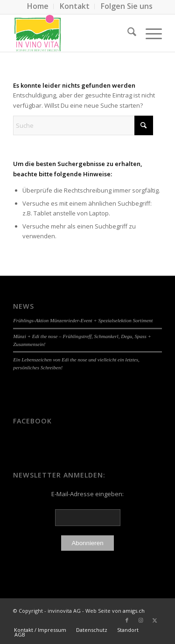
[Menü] (149, 33)
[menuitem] (38, 7)
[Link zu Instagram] (141, 620)
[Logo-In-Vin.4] (73, 33)
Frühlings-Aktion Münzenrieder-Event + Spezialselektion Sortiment (83, 320)
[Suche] (127, 33)
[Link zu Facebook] (127, 620)
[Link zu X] (155, 620)
